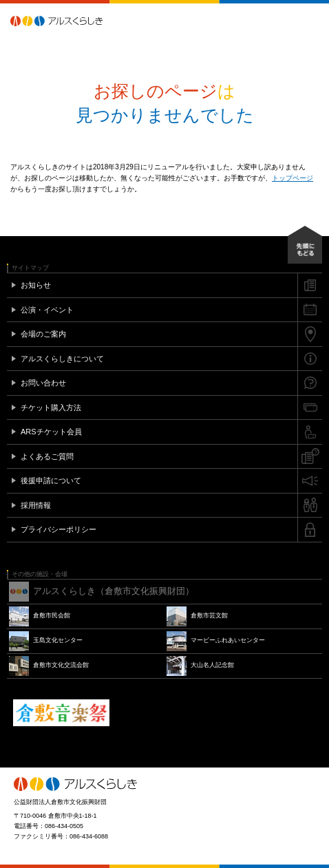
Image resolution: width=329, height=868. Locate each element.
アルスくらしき (81, 21)
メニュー (312, 21)
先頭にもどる (305, 245)
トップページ (293, 178)
